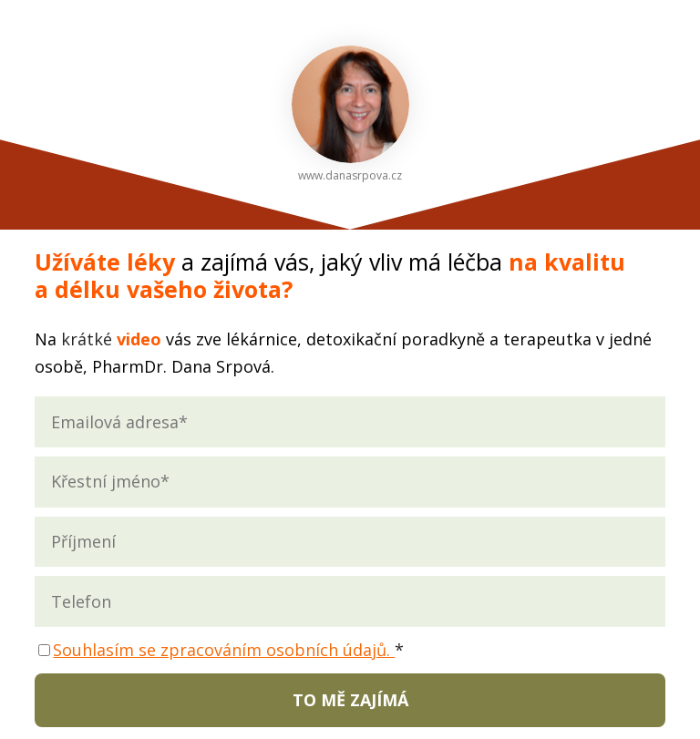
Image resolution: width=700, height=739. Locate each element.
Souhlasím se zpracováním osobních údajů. (224, 650)
